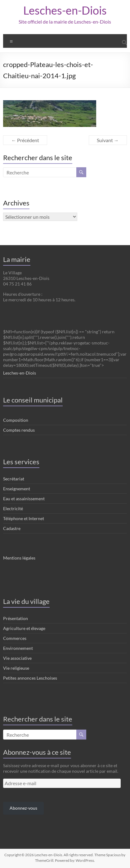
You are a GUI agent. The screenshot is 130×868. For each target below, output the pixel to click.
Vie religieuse (16, 668)
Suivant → (108, 140)
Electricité (13, 508)
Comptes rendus (19, 430)
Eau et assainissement (24, 499)
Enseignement (17, 489)
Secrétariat (14, 479)
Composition (16, 420)
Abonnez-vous (23, 808)
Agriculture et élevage (24, 628)
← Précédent (25, 140)
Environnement (18, 648)
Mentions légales (19, 558)
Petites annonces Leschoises (30, 678)
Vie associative (17, 658)
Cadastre (12, 528)
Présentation (16, 618)
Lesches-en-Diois (65, 10)
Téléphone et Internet (24, 518)
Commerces (15, 638)
